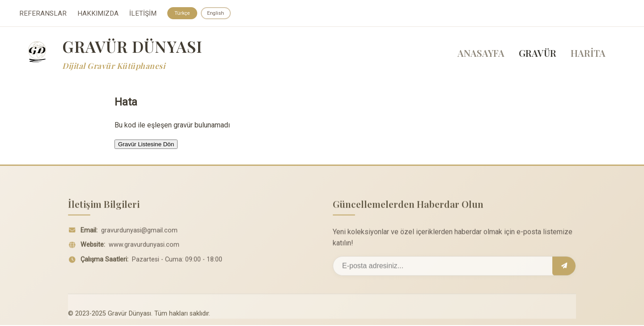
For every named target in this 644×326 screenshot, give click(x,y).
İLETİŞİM (143, 14)
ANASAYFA (481, 54)
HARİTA (588, 54)
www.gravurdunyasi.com (144, 249)
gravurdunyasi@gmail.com (139, 234)
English (218, 13)
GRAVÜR (538, 54)
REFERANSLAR (43, 14)
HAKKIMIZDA (98, 14)
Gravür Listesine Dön (146, 145)
